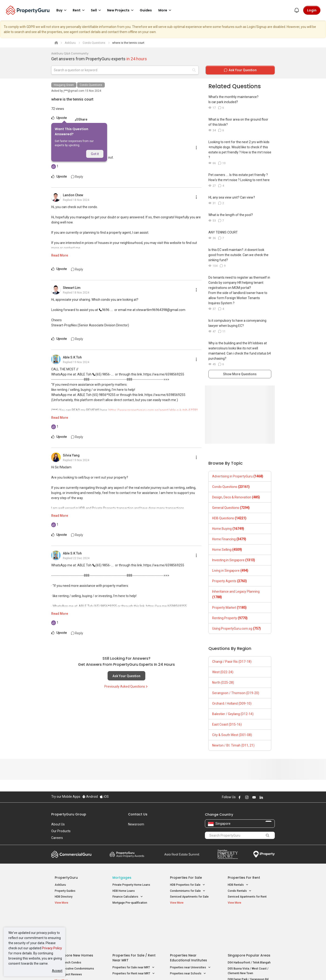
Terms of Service (102, 969)
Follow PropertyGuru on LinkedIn (261, 797)
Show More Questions (240, 374)
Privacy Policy (52, 948)
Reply (77, 177)
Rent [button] (79, 10)
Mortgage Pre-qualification (130, 903)
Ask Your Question (126, 676)
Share (81, 119)
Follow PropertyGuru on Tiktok (273, 797)
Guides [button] (146, 10)
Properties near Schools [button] (188, 936)
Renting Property (230, 618)
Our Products (61, 831)
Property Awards (127, 854)
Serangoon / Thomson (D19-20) (236, 693)
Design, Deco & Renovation (236, 497)
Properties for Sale (186, 878)
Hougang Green (64, 85)
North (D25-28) (223, 683)
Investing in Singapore (234, 560)
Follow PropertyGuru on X (268, 797)
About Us (58, 824)
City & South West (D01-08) (232, 735)
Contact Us (138, 814)
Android (90, 797)
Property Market (229, 608)
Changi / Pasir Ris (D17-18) (232, 662)
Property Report (228, 854)
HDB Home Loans (124, 891)
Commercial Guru (71, 854)
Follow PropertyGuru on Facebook (240, 797)
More (166, 10)
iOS (104, 797)
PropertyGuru (66, 878)
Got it (95, 154)
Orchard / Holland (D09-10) (232, 703)
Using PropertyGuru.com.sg (236, 629)
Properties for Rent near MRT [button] (134, 936)
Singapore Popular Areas (249, 918)
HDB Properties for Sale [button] (188, 885)
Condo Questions (91, 85)
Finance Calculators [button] (128, 897)
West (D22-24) (223, 672)
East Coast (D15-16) (227, 724)
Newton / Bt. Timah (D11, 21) (233, 745)
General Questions (231, 508)
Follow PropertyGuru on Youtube (254, 797)
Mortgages (122, 878)
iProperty (264, 854)
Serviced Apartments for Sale (189, 897)
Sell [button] (97, 10)
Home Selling (227, 550)
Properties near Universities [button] (190, 930)
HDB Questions (229, 518)
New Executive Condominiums (74, 931)
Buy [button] (62, 10)
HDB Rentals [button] (238, 885)
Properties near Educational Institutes (188, 921)
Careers (57, 838)
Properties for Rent (244, 878)
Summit (182, 854)
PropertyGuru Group (69, 814)
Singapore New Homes (74, 918)
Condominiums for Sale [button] (188, 891)
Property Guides (65, 891)
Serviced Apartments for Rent (247, 897)
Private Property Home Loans (131, 885)
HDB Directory (64, 897)
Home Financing (229, 539)
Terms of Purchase (159, 969)
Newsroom (136, 824)
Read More (60, 255)
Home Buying (228, 529)
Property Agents (229, 581)
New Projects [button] (121, 10)
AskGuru (60, 885)
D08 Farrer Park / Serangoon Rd (248, 942)
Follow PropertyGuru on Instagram (247, 797)
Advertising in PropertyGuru (238, 476)
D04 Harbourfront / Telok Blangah (249, 925)
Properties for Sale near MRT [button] (134, 930)
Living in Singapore (230, 571)
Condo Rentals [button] (240, 891)
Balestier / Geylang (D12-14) (233, 714)
